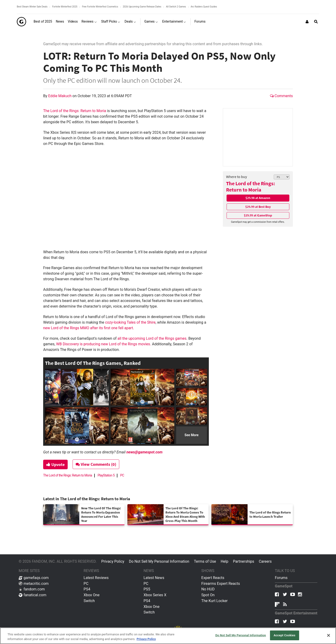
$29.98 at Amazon (258, 198)
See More (192, 435)
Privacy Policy (113, 561)
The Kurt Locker (214, 601)
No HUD (208, 589)
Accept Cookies (285, 635)
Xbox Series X (155, 595)
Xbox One (91, 595)
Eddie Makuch (60, 96)
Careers (265, 561)
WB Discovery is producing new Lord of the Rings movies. (104, 344)
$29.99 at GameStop (258, 215)
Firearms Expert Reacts (221, 584)
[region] (168, 636)
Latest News (154, 578)
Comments (281, 96)
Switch (89, 601)
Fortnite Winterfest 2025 (65, 7)
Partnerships (243, 561)
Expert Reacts (213, 578)
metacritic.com (34, 584)
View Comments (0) (96, 464)
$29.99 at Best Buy (258, 207)
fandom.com (32, 589)
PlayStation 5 (106, 475)
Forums (281, 578)
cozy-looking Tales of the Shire (130, 322)
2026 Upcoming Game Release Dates (142, 7)
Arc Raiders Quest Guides (204, 7)
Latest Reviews (96, 578)
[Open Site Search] (316, 22)
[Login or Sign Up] (307, 22)
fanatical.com (33, 595)
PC (122, 475)
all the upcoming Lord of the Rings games (152, 338)
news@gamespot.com (145, 452)
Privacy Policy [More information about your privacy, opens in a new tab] (146, 639)
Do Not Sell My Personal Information (159, 561)
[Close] (329, 635)
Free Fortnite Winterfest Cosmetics (100, 7)
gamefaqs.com (34, 578)
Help (225, 561)
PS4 (87, 589)
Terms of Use (205, 561)
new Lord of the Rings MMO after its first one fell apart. (89, 328)
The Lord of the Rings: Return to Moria (251, 187)
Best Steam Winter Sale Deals (32, 7)
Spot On (208, 595)
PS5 (147, 589)
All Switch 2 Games (176, 7)
